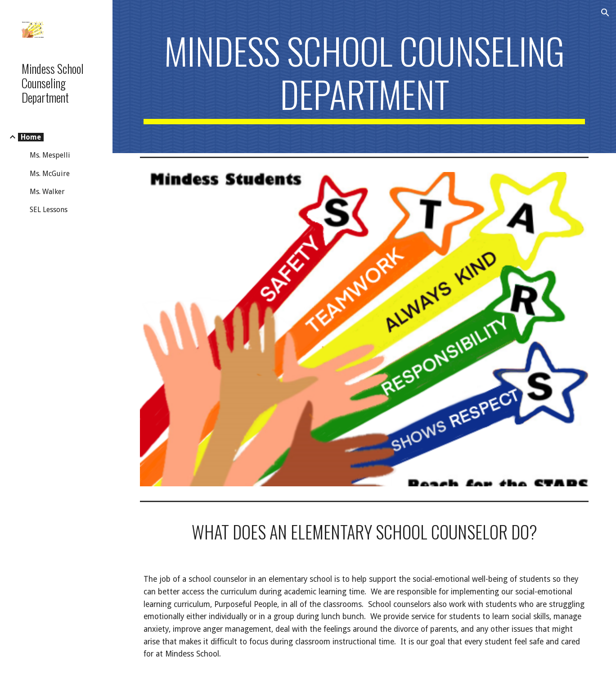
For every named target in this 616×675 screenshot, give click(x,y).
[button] (605, 13)
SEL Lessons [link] (49, 210)
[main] (364, 77)
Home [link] (31, 137)
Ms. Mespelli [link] (50, 155)
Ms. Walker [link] (47, 192)
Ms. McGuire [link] (50, 174)
